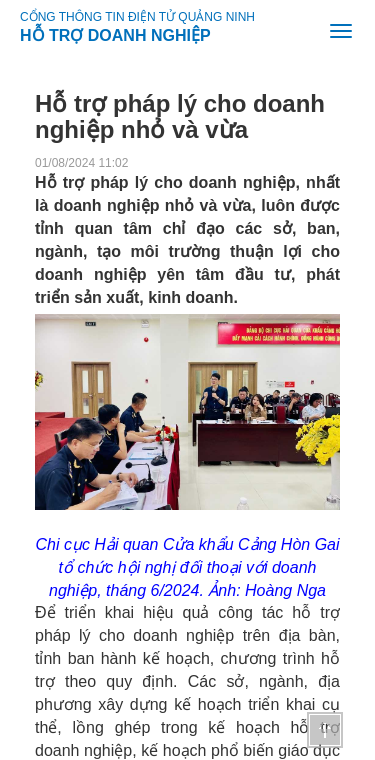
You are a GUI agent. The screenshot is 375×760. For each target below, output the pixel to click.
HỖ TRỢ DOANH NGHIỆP (115, 32)
